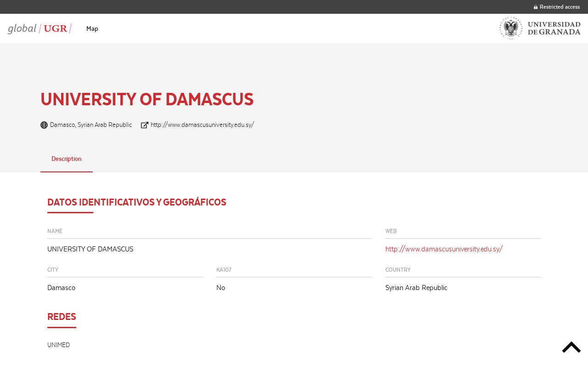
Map (92, 29)
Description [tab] (67, 159)
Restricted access (557, 7)
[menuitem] (92, 29)
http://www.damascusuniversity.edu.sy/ (203, 125)
